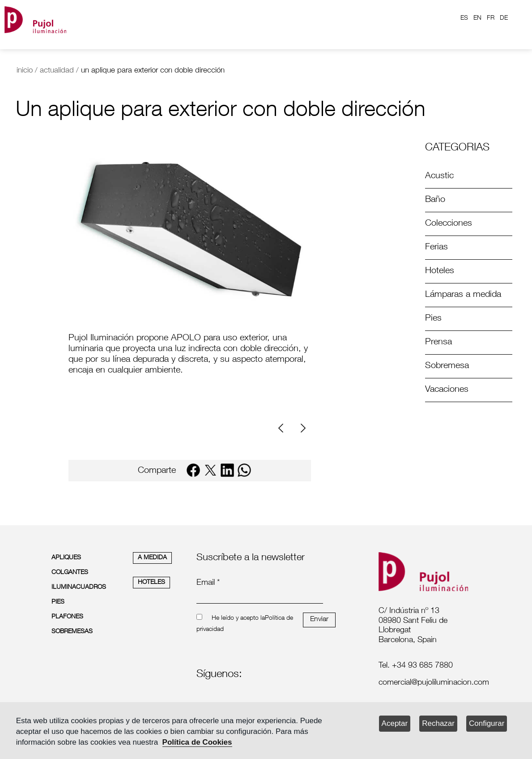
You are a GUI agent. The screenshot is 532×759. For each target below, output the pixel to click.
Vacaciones (447, 390)
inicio (25, 71)
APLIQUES (66, 558)
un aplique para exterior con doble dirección (153, 71)
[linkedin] (227, 470)
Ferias (436, 248)
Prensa (438, 343)
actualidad (57, 71)
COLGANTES (70, 573)
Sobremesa (447, 366)
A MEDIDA (152, 558)
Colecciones (449, 224)
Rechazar (438, 723)
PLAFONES (67, 617)
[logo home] (35, 18)
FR (491, 18)
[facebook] (193, 470)
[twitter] (210, 470)
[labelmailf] (426, 683)
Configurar (487, 723)
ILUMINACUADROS (79, 587)
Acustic (439, 176)
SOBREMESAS (72, 632)
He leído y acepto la (238, 618)
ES (464, 18)
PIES (58, 602)
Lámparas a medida (463, 295)
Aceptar (395, 723)
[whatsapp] (244, 470)
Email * (208, 583)
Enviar (319, 620)
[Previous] (284, 428)
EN (477, 18)
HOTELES (151, 583)
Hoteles (440, 271)
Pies (433, 319)
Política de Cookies (197, 742)
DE (504, 18)
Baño (435, 200)
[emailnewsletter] (260, 597)
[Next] (302, 428)
